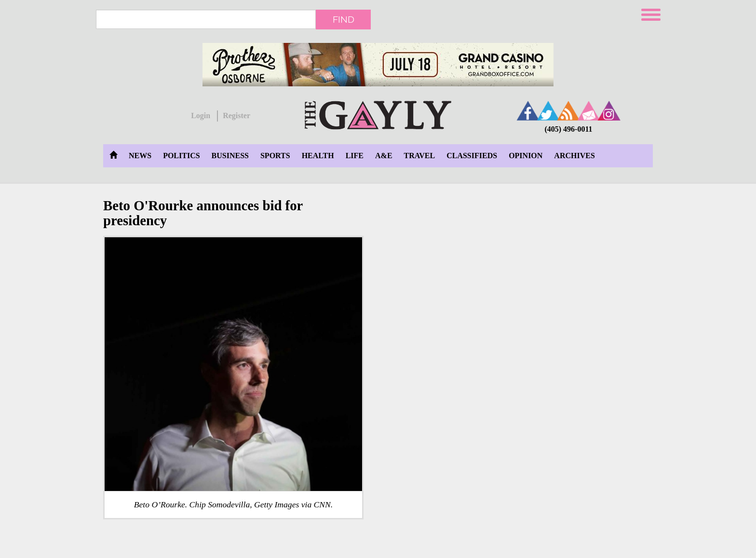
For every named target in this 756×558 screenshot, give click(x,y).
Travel (420, 156)
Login (201, 116)
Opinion (526, 156)
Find (344, 19)
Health (318, 156)
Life (355, 156)
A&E (384, 156)
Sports (275, 156)
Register (236, 116)
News (140, 156)
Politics (181, 156)
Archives (574, 156)
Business (230, 156)
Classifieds (472, 156)
